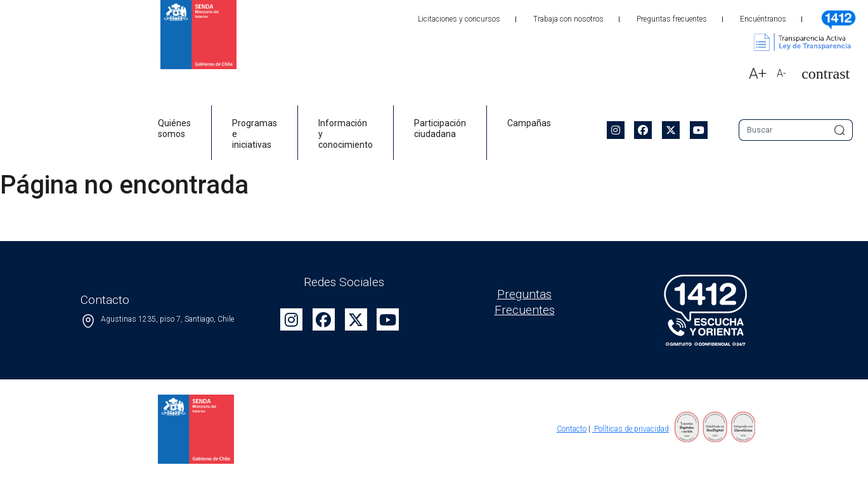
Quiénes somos (174, 128)
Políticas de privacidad (631, 429)
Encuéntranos (763, 19)
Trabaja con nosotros (568, 19)
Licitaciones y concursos (459, 19)
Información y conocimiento (346, 134)
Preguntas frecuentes (672, 19)
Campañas (529, 123)
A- (781, 73)
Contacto (572, 429)
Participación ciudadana (440, 128)
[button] (820, 74)
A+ (758, 74)
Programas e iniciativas (255, 134)
